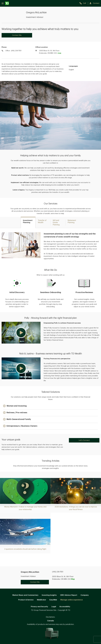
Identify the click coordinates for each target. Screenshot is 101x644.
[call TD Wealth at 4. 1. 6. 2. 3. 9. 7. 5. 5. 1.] (84, 3)
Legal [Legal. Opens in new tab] (54, 607)
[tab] (28, 222)
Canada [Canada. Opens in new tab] (50, 621)
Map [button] (73, 579)
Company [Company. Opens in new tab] (85, 595)
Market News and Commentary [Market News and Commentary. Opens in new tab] (25, 595)
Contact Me (17, 35)
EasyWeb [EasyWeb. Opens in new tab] (53, 600)
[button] (21, 333)
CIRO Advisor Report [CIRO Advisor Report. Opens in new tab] (69, 595)
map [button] (59, 53)
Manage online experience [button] (72, 600)
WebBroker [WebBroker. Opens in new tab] (41, 600)
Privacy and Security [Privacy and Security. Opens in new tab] (39, 607)
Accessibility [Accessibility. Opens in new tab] (65, 607)
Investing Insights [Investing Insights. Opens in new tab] (49, 595)
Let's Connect (84, 440)
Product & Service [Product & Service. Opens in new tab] (26, 600)
